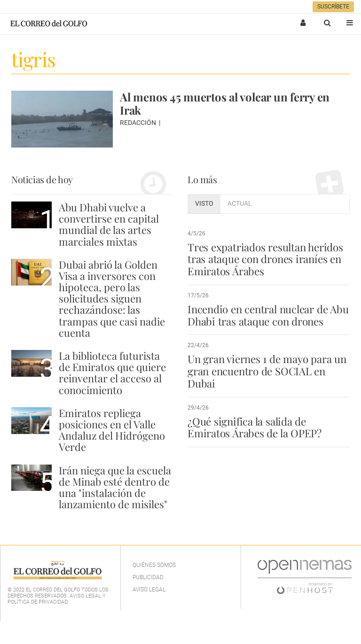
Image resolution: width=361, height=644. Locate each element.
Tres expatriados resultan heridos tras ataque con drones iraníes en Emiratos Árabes (265, 259)
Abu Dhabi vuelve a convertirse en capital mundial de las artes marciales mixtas (109, 224)
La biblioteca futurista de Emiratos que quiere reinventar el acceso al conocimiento (112, 373)
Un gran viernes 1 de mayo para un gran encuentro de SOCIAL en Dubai (267, 371)
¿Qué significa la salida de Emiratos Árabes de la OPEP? (255, 427)
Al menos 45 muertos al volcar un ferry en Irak (225, 103)
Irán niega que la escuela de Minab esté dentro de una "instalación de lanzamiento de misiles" (115, 487)
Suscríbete (333, 7)
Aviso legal (149, 590)
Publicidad (148, 577)
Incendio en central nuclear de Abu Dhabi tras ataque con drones (268, 315)
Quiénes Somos (154, 565)
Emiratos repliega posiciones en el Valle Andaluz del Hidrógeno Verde (112, 430)
